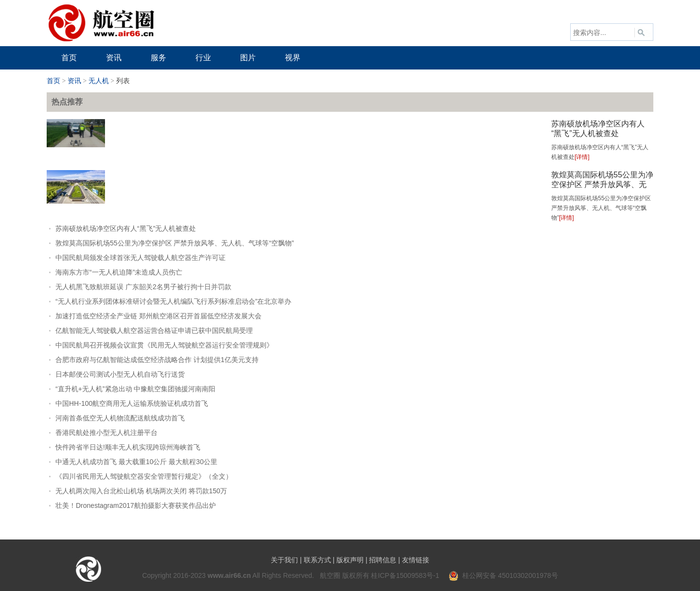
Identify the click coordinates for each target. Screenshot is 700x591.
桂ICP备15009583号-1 (405, 575)
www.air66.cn (229, 575)
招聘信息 (383, 560)
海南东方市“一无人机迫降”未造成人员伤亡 (119, 272)
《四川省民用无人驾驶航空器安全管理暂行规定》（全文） (144, 476)
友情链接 (416, 560)
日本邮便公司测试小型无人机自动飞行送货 (120, 374)
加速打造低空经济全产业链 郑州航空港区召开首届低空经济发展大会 (158, 316)
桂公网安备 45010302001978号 (503, 575)
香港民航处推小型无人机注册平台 (106, 433)
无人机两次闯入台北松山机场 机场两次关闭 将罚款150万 (141, 491)
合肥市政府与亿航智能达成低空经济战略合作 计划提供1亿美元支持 (157, 360)
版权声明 (350, 560)
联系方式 (317, 560)
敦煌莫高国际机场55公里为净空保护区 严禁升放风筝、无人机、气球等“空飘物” (602, 184)
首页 (53, 81)
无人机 (99, 81)
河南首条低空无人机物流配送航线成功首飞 (120, 418)
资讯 (74, 81)
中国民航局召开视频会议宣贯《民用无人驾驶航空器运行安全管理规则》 (164, 345)
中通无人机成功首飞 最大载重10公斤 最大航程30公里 (136, 462)
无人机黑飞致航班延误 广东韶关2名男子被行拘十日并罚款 (143, 287)
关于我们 (284, 560)
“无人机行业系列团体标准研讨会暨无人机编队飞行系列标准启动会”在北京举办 (173, 301)
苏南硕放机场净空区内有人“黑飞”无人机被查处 (126, 228)
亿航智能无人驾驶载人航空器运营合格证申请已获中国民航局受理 (154, 330)
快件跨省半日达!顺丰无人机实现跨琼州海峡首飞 (128, 447)
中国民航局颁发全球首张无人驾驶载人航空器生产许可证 (140, 258)
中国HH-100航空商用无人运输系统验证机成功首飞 (132, 403)
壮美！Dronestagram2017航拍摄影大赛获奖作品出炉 (136, 505)
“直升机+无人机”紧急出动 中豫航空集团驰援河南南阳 (135, 389)
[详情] (582, 157)
